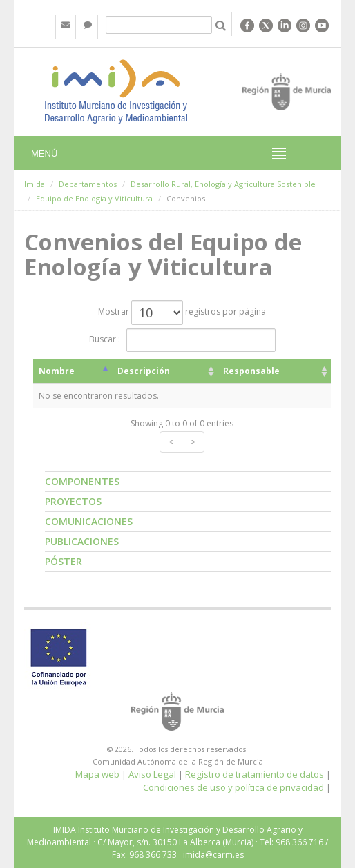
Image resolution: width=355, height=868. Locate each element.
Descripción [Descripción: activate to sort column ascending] (144, 371)
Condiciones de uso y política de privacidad (233, 787)
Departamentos (88, 184)
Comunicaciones (89, 521)
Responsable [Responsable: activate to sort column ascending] (251, 371)
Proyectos (73, 501)
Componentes (82, 481)
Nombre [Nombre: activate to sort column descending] (57, 371)
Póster (64, 561)
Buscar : (182, 340)
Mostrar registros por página (182, 313)
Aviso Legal (152, 774)
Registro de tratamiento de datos (255, 774)
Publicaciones (82, 541)
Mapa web (97, 774)
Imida (35, 184)
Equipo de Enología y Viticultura (94, 198)
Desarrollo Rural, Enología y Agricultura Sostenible (223, 184)
